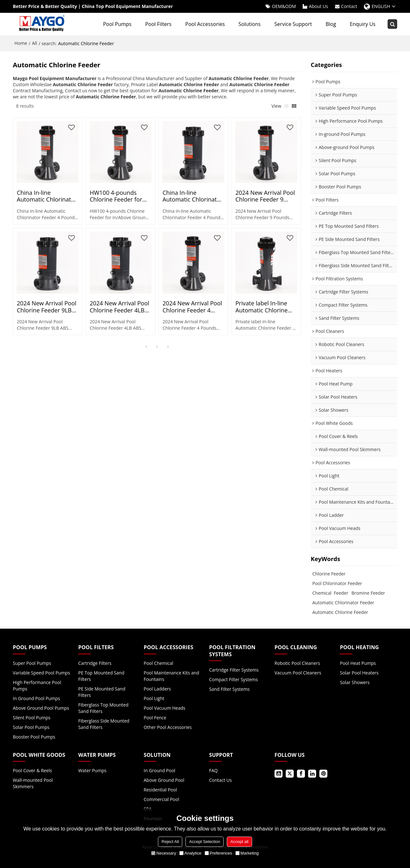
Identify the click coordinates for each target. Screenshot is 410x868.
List (286, 106)
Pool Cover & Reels (32, 770)
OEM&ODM (284, 6)
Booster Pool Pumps (34, 737)
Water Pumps (92, 770)
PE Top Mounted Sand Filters (101, 676)
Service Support (293, 24)
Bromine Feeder (368, 593)
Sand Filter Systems (230, 689)
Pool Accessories (205, 24)
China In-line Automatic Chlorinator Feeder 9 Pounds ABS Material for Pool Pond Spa (193, 196)
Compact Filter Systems (234, 679)
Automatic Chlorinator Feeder (343, 603)
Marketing (247, 853)
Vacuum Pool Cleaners (298, 673)
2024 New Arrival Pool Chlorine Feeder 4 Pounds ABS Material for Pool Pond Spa (192, 307)
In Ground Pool (160, 770)
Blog (331, 24)
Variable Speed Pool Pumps (41, 673)
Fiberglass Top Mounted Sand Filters (103, 708)
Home (21, 43)
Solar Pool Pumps (31, 727)
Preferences (218, 853)
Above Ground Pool (164, 780)
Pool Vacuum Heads (165, 708)
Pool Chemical (159, 663)
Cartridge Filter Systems (234, 670)
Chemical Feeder (330, 593)
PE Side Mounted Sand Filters (102, 692)
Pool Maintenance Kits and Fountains (172, 676)
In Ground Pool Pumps (36, 698)
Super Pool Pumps (32, 663)
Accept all (239, 842)
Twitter (290, 774)
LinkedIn (312, 774)
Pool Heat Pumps (358, 663)
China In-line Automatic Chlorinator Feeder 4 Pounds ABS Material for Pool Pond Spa (47, 196)
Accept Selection (205, 842)
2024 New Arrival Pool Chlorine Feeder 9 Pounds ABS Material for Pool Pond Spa (265, 196)
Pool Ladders (157, 689)
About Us (318, 6)
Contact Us (221, 780)
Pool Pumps (117, 24)
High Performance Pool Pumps (37, 686)
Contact (349, 6)
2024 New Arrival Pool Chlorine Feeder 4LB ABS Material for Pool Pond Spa (119, 307)
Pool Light (154, 698)
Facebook (301, 774)
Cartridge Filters (95, 663)
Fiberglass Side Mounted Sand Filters (104, 724)
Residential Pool (160, 790)
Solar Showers (355, 682)
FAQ (213, 770)
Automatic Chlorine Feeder (340, 612)
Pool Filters (158, 24)
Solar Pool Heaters (359, 673)
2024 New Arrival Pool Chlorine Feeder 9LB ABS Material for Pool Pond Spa (46, 307)
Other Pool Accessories (168, 727)
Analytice (190, 853)
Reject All (170, 842)
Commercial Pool (162, 799)
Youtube (279, 774)
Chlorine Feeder (329, 574)
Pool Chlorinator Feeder (337, 583)
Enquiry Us (363, 24)
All (35, 43)
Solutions (250, 24)
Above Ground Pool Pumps (41, 708)
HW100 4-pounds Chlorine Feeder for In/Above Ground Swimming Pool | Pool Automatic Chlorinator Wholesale (120, 196)
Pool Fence (155, 718)
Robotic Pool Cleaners (297, 663)
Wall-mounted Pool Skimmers (33, 783)
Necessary (164, 853)
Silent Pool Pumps (32, 718)
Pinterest (323, 774)
